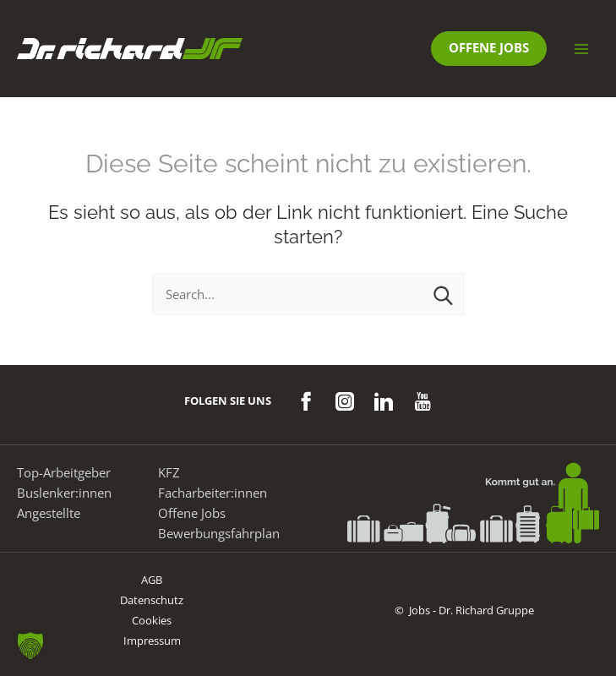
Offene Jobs (192, 513)
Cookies (152, 620)
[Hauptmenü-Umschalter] (581, 49)
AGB (152, 580)
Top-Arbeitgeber (64, 472)
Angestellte (49, 513)
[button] (489, 49)
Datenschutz (152, 600)
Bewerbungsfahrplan (219, 533)
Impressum (152, 641)
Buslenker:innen (64, 493)
